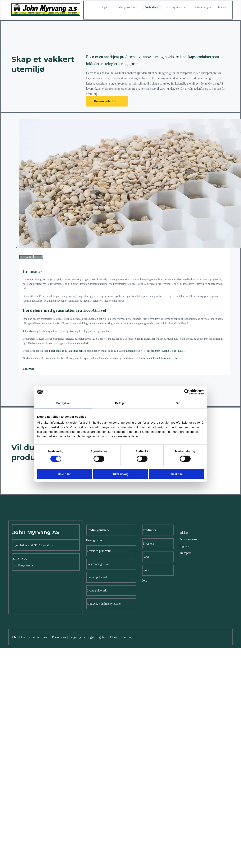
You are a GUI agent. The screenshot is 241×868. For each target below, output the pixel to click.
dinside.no (131, 351)
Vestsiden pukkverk (99, 551)
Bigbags (184, 546)
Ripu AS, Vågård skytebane (104, 604)
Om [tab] (178, 403)
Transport (185, 553)
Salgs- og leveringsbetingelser (88, 637)
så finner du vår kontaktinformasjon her (157, 358)
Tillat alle (177, 474)
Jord (145, 580)
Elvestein (148, 544)
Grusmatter (32, 272)
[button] (107, 101)
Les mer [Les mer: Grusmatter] (28, 369)
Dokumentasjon (202, 7)
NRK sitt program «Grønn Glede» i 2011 (163, 351)
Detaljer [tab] (120, 403)
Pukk (146, 570)
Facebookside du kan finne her (66, 351)
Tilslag (184, 533)
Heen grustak (94, 540)
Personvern (59, 637)
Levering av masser (176, 7)
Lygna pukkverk (97, 590)
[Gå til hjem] (46, 15)
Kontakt (222, 7)
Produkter (150, 7)
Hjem (105, 7)
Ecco (90, 57)
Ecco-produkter (189, 539)
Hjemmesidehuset (37, 637)
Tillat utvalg (120, 474)
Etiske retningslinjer (123, 637)
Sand (146, 557)
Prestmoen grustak (98, 564)
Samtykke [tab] (63, 403)
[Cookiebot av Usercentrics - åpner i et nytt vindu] (187, 392)
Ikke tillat (64, 474)
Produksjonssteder (125, 7)
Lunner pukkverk (97, 577)
